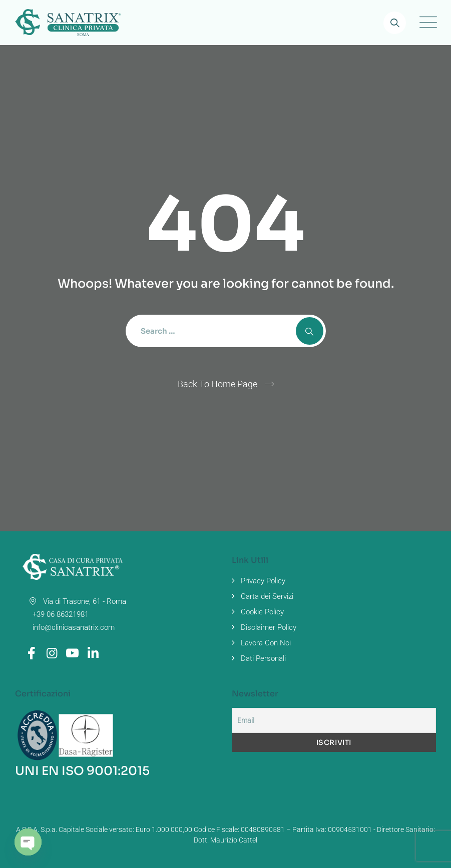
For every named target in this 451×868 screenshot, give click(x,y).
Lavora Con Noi (266, 643)
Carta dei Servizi (267, 596)
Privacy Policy (263, 581)
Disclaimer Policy (269, 627)
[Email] (334, 720)
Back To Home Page (217, 384)
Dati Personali (263, 658)
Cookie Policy (262, 612)
